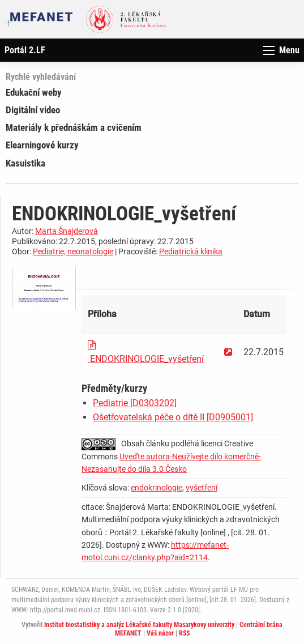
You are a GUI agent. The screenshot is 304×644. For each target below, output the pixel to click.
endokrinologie (157, 488)
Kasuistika (25, 163)
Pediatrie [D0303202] (135, 403)
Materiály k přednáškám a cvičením (74, 127)
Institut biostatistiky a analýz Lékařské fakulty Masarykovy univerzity (139, 625)
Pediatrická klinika (191, 251)
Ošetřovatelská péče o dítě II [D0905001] (173, 417)
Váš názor (160, 633)
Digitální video (33, 110)
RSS (184, 633)
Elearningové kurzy (42, 145)
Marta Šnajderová (67, 231)
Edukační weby (34, 92)
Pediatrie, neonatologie (73, 251)
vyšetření (202, 488)
